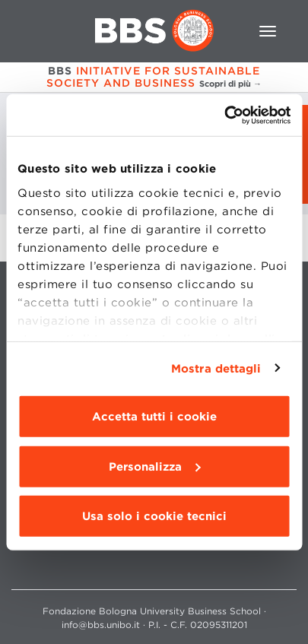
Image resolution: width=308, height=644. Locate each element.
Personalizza (154, 466)
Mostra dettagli (216, 368)
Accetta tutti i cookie (154, 417)
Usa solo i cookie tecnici (154, 516)
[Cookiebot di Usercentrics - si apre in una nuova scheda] (224, 115)
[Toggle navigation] (268, 31)
